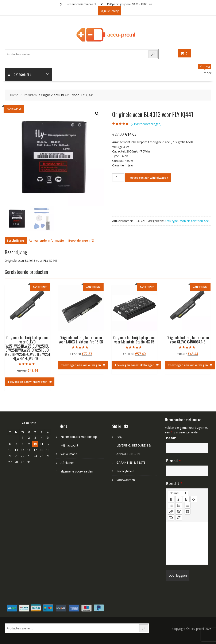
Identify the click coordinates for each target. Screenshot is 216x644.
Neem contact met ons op (79, 437)
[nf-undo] (171, 517)
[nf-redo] (179, 517)
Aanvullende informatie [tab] (46, 240)
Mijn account (69, 445)
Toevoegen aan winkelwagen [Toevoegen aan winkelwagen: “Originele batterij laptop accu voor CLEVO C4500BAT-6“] (188, 365)
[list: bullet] (179, 505)
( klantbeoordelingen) (146, 124)
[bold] (171, 499)
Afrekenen (67, 463)
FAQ (119, 437)
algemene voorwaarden (77, 471)
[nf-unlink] (179, 512)
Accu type (171, 221)
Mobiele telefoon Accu (195, 221)
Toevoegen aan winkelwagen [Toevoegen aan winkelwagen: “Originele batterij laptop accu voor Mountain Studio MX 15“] (134, 365)
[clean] (194, 499)
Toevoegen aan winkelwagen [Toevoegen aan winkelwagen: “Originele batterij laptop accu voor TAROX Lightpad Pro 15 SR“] (81, 365)
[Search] (153, 54)
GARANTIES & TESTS (131, 462)
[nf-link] (171, 512)
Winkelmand (69, 454)
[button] (97, 114)
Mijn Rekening (110, 11)
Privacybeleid (125, 471)
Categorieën (20, 74)
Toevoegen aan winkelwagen (148, 178)
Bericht (174, 483)
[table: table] (188, 512)
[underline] (186, 499)
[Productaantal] (118, 177)
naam (171, 438)
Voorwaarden (126, 480)
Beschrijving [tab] (15, 240)
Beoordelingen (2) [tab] (81, 240)
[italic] (179, 499)
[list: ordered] (171, 505)
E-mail (173, 461)
